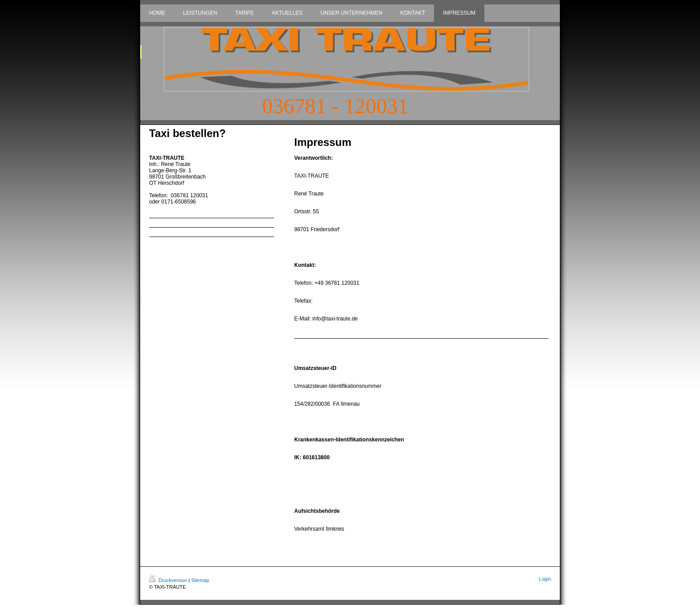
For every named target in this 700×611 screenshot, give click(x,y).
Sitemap (200, 580)
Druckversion (169, 580)
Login (545, 579)
